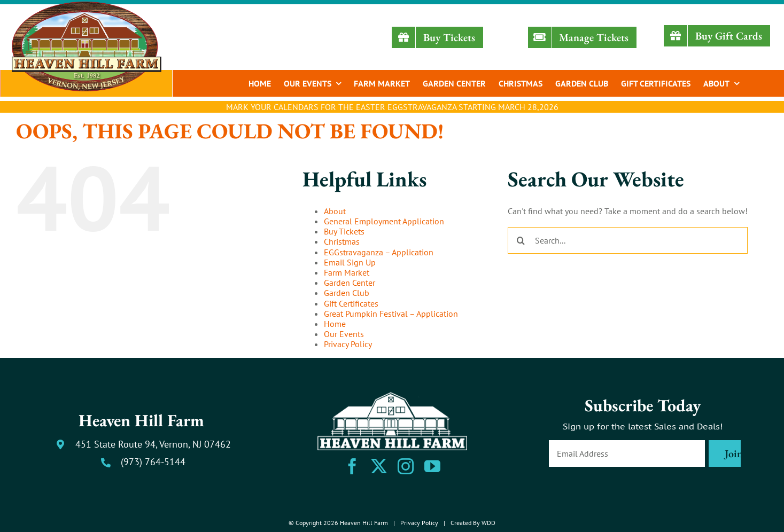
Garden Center (350, 283)
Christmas (342, 241)
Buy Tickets (344, 231)
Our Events (344, 334)
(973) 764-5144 (153, 462)
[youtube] (432, 466)
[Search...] (628, 240)
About (335, 211)
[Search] (521, 240)
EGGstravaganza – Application (379, 252)
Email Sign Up (350, 262)
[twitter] (379, 466)
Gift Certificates (351, 303)
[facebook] (352, 466)
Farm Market (347, 272)
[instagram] (406, 466)
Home (335, 324)
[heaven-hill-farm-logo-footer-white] (392, 396)
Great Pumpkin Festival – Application (391, 314)
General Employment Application (384, 221)
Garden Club (347, 293)
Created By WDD (473, 523)
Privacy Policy (348, 344)
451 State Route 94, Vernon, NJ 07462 (153, 444)
